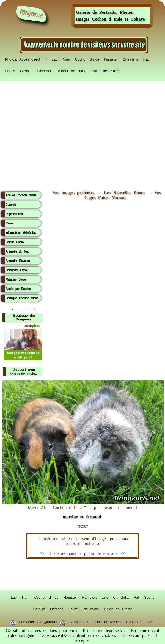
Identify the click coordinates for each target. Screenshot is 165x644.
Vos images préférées (73, 193)
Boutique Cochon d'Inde (22, 298)
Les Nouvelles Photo (126, 193)
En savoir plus (136, 635)
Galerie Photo (15, 242)
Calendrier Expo (16, 270)
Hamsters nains (95, 596)
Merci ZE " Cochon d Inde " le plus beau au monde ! (83, 509)
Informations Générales (21, 233)
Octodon (44, 70)
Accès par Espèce (18, 289)
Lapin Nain (61, 58)
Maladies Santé (16, 279)
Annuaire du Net (17, 251)
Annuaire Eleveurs (18, 261)
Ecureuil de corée (71, 70)
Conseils (11, 205)
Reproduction (14, 214)
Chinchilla (130, 58)
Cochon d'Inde (87, 58)
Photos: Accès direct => (26, 58)
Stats (152, 621)
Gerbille (26, 70)
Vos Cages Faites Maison (123, 195)
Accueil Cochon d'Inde (21, 195)
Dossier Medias (108, 621)
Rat (146, 58)
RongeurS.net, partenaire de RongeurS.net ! (82, 574)
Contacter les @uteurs (38, 621)
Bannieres (134, 621)
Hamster (111, 58)
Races (9, 223)
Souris (10, 70)
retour (82, 526)
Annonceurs (81, 621)
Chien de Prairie (105, 70)
